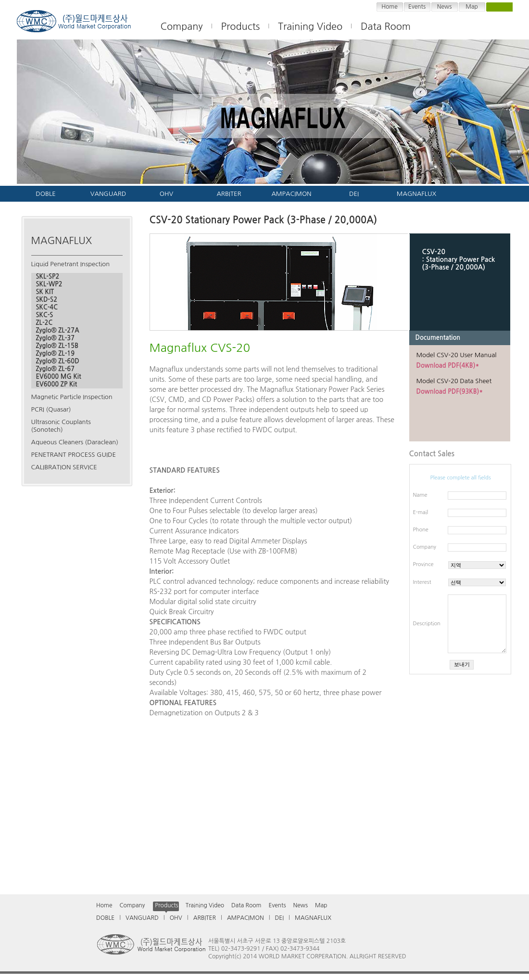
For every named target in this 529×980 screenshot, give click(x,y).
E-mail (421, 512)
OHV (166, 194)
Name (420, 495)
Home (389, 7)
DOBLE (45, 194)
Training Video (205, 905)
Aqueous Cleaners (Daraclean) (75, 442)
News (445, 7)
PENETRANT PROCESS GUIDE (74, 455)
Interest (422, 582)
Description (427, 624)
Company (425, 547)
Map (472, 7)
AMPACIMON (291, 194)
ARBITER (229, 194)
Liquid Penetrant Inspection (71, 264)
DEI (354, 194)
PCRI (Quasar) (51, 409)
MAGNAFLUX (416, 194)
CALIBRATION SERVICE (64, 467)
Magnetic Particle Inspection (72, 397)
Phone (421, 530)
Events (417, 7)
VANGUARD (108, 194)
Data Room (386, 26)
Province (423, 564)
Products (241, 26)
